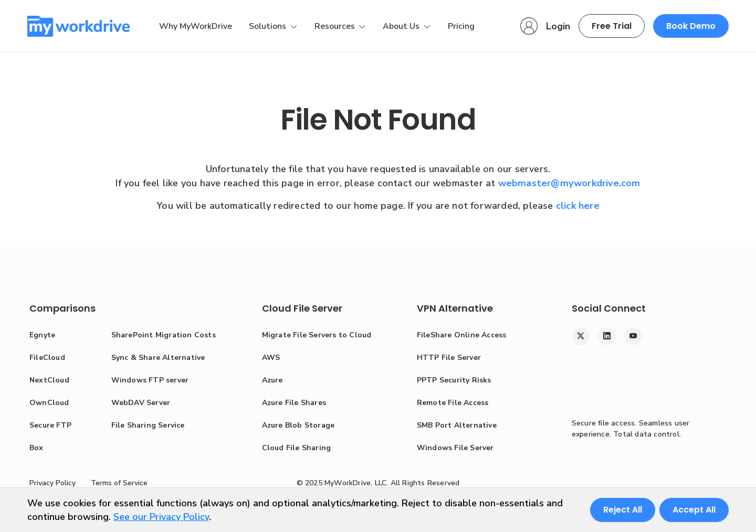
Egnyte (42, 335)
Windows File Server (455, 448)
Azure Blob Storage (298, 425)
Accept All (694, 510)
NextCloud (49, 380)
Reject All (623, 510)
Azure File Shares (294, 403)
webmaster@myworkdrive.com (569, 183)
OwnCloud (49, 403)
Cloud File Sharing (297, 448)
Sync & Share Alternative (158, 358)
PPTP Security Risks (454, 380)
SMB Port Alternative (457, 425)
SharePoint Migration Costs (164, 335)
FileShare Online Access (462, 335)
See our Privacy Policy (161, 517)
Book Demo (691, 26)
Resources (336, 26)
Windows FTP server (150, 380)
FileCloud (47, 358)
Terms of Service (119, 483)
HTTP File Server (449, 358)
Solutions (269, 26)
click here (578, 206)
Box (36, 448)
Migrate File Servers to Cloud (317, 335)
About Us (402, 26)
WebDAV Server (141, 403)
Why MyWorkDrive (196, 26)
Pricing (461, 26)
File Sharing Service (148, 425)
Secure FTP (50, 425)
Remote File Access (453, 403)
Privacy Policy (52, 483)
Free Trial (612, 26)
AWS (271, 358)
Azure (272, 380)
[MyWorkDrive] (78, 26)
